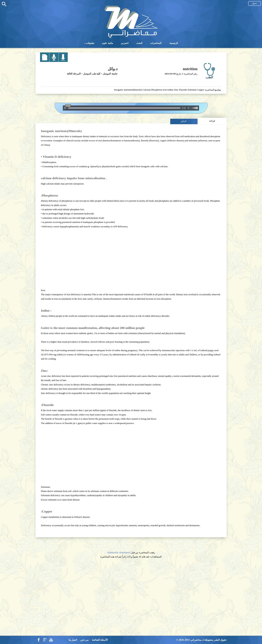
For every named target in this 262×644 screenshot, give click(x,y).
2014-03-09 (170, 74)
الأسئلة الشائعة (100, 640)
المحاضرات (156, 43)
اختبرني (125, 43)
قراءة (212, 121)
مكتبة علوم (108, 43)
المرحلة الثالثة (74, 74)
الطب (209, 77)
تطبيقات (90, 43)
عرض (184, 121)
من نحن (85, 640)
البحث (139, 43)
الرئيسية (174, 43)
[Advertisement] (131, 258)
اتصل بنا (73, 640)
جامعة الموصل (110, 74)
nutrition (190, 69)
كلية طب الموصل (92, 74)
